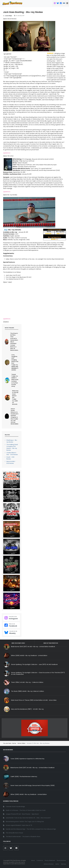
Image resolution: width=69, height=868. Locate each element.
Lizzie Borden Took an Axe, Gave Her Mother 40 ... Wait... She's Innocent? (28, 818)
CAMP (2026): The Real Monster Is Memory (24, 777)
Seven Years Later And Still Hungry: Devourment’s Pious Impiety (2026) (33, 785)
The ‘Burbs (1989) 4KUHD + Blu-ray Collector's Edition (27, 691)
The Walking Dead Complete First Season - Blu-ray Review (12, 447)
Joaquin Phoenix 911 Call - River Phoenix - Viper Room (22, 814)
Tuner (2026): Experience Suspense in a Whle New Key (27, 759)
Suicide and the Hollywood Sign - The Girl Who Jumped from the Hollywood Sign (31, 829)
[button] (68, 3)
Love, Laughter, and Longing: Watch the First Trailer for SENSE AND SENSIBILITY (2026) (15, 362)
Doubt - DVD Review (10, 458)
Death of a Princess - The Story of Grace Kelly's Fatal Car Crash (26, 810)
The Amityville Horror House (14, 833)
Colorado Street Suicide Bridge (15, 807)
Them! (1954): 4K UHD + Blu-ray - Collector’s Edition (27, 682)
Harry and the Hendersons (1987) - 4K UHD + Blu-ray (27, 709)
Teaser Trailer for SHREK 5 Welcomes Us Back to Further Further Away (15, 380)
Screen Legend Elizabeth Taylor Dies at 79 (19, 825)
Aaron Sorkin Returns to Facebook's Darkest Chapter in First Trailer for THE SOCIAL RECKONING (15, 416)
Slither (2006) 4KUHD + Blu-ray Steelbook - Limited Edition (29, 656)
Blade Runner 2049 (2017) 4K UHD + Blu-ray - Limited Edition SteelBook (32, 768)
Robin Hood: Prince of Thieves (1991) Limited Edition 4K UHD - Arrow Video (34, 700)
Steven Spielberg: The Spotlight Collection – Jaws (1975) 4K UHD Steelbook (34, 664)
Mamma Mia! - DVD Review (11, 462)
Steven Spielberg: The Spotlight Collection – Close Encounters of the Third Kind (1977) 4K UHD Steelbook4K (38, 673)
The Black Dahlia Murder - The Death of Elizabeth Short (23, 837)
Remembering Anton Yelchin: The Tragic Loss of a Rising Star (25, 822)
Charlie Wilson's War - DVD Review (12, 454)
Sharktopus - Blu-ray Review (12, 441)
